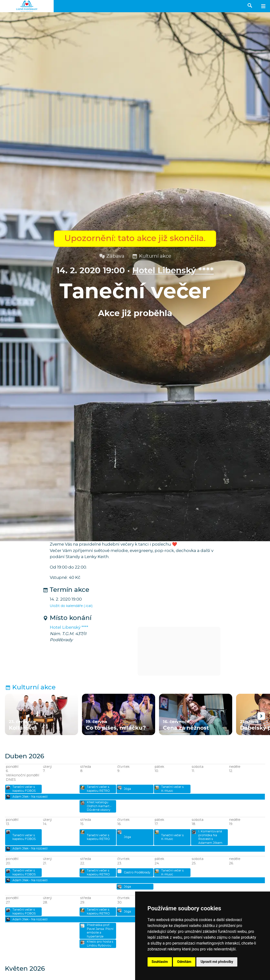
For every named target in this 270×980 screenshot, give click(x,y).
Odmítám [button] (184, 962)
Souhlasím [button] (160, 962)
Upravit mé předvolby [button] (217, 962)
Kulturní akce (151, 256)
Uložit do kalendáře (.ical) (71, 606)
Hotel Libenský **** (173, 271)
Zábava (112, 256)
